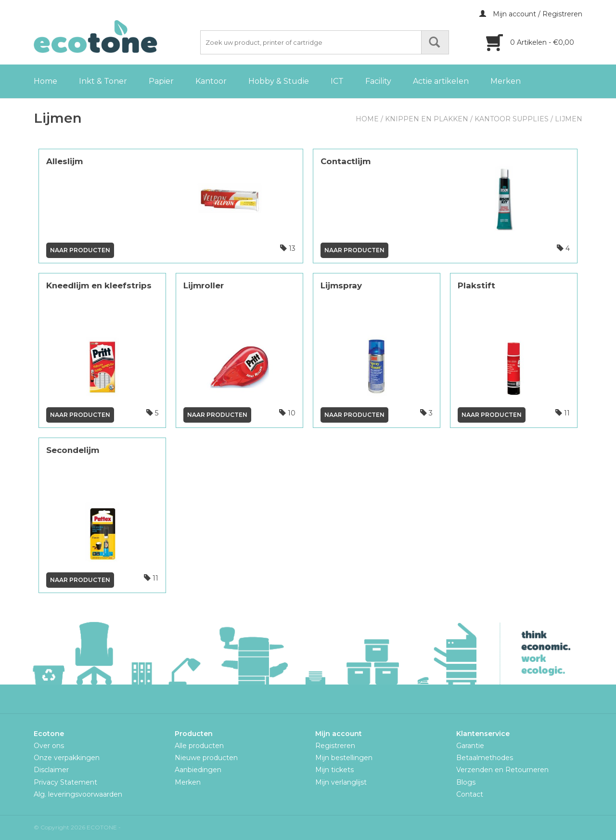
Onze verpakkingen (67, 758)
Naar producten (80, 250)
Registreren (335, 746)
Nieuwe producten (206, 758)
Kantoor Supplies (512, 119)
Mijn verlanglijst (341, 782)
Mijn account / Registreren (531, 14)
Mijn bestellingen (344, 758)
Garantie (470, 746)
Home (45, 81)
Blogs (466, 782)
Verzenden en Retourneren (502, 770)
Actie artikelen (441, 81)
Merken (506, 81)
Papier (161, 81)
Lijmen (569, 119)
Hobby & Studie (279, 81)
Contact (470, 794)
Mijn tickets (334, 770)
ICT (337, 81)
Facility (378, 81)
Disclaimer (51, 770)
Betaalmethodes (485, 758)
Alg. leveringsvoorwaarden (78, 794)
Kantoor (211, 81)
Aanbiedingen (198, 770)
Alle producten (199, 746)
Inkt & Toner (103, 81)
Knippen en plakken (427, 119)
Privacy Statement (65, 782)
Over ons (49, 746)
